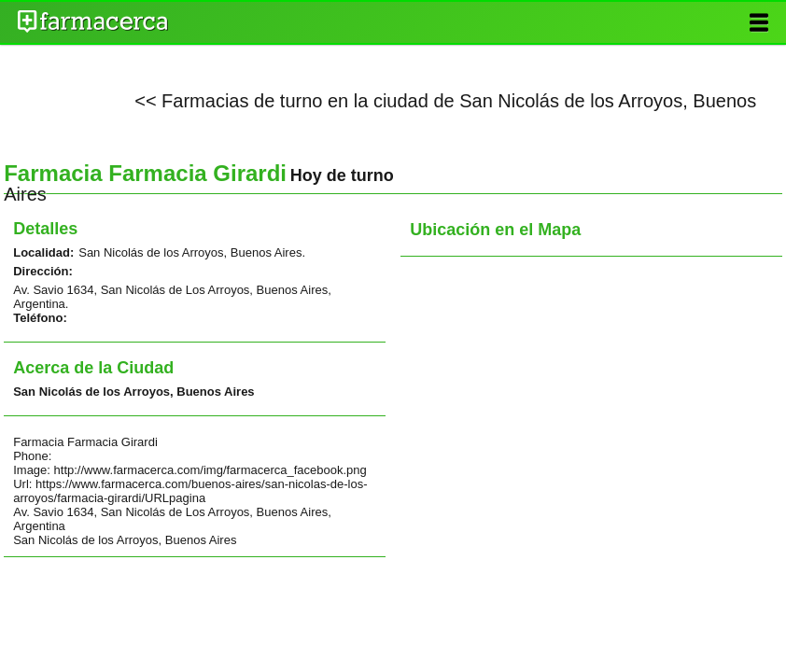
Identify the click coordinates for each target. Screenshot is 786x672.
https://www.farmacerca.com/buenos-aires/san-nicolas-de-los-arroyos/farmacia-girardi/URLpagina (190, 491)
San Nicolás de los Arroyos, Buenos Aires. (192, 252)
